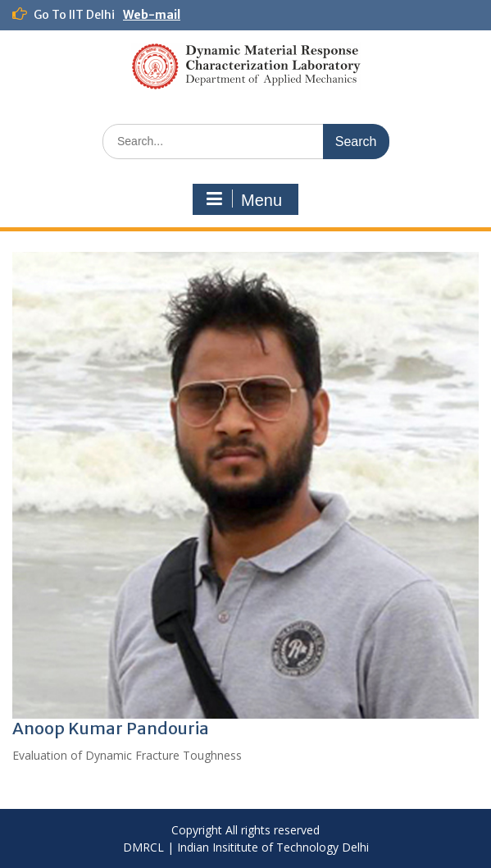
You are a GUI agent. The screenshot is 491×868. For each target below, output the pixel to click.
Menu (243, 199)
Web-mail (152, 15)
